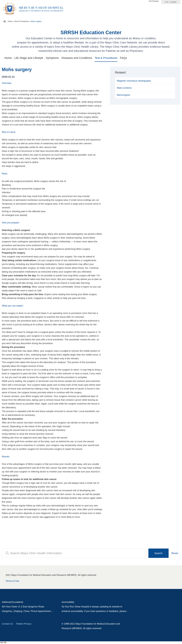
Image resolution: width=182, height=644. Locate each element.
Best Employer (154, 1)
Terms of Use (12, 581)
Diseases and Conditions (77, 58)
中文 (167, 2)
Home (10, 21)
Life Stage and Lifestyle (29, 58)
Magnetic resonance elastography (134, 81)
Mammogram (124, 95)
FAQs (123, 58)
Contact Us (7, 624)
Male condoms (124, 88)
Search (158, 553)
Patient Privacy (24, 624)
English (174, 2)
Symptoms (52, 58)
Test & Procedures (21, 21)
